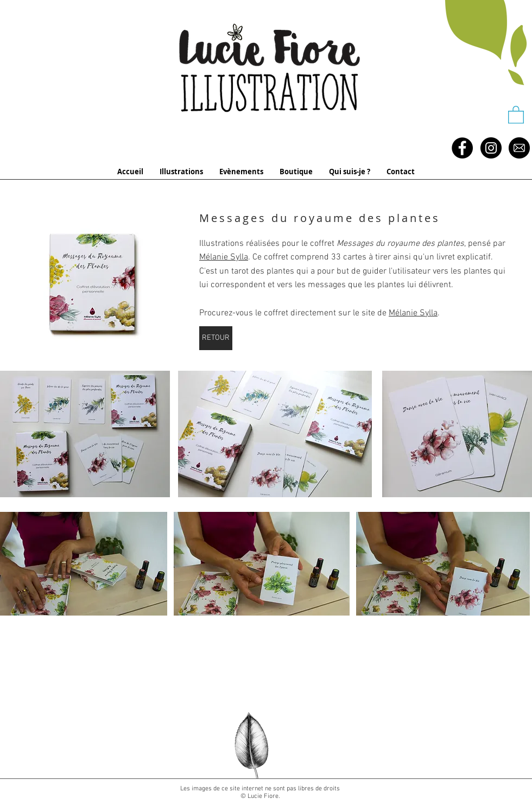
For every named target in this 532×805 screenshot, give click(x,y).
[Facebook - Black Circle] (462, 148)
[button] (516, 114)
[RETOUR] (216, 338)
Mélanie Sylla (224, 257)
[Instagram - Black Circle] (491, 148)
